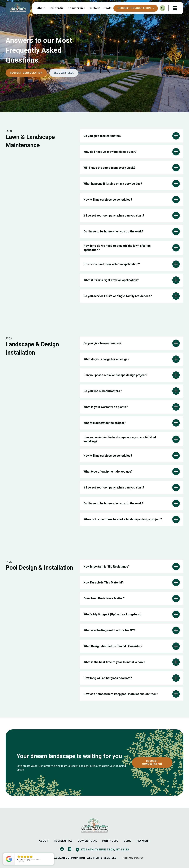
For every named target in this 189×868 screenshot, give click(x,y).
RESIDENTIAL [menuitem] (63, 841)
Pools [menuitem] (107, 8)
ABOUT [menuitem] (44, 841)
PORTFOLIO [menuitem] (110, 841)
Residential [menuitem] (56, 8)
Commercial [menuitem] (76, 8)
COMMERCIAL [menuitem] (87, 841)
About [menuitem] (41, 8)
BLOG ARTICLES (65, 73)
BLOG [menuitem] (127, 841)
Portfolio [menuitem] (94, 8)
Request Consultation (136, 8)
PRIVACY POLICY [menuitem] (133, 858)
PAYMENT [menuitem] (143, 841)
